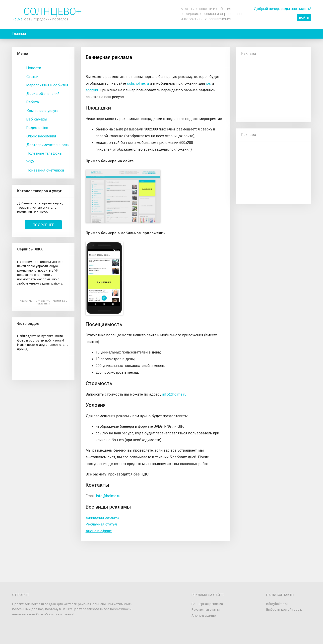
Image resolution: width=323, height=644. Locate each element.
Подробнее (43, 225)
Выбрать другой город (284, 609)
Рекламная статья (101, 524)
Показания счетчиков (45, 170)
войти (304, 17)
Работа (33, 102)
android (92, 90)
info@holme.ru (174, 394)
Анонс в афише (99, 531)
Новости (34, 68)
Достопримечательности (48, 145)
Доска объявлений (43, 94)
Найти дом (60, 301)
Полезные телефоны (44, 153)
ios (208, 83)
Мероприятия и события (47, 85)
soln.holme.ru (138, 83)
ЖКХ (30, 162)
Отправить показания (43, 302)
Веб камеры (37, 119)
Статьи (32, 77)
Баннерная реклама (102, 518)
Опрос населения (41, 136)
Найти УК (26, 301)
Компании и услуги (42, 111)
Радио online (37, 128)
